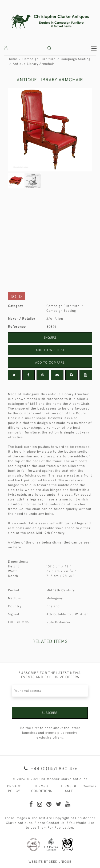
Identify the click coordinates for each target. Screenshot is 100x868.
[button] (49, 48)
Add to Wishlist (50, 350)
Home (13, 59)
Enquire (50, 338)
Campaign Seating (76, 59)
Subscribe (50, 713)
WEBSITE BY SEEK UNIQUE (50, 862)
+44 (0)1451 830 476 (50, 768)
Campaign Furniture (39, 59)
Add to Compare (50, 363)
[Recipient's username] (50, 691)
